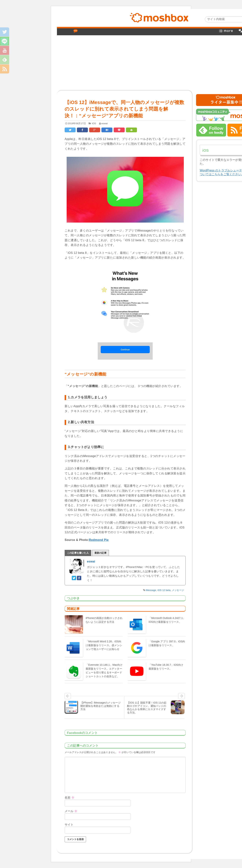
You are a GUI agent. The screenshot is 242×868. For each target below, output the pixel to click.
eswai (105, 123)
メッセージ (178, 590)
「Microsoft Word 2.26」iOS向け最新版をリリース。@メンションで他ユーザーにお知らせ (104, 645)
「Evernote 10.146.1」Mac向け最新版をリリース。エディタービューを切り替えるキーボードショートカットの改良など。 (104, 671)
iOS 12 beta (164, 590)
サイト (69, 825)
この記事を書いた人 (78, 553)
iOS (94, 123)
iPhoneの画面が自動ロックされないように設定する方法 (104, 620)
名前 (69, 798)
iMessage (151, 590)
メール (71, 811)
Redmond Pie (99, 540)
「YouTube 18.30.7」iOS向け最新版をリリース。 (166, 667)
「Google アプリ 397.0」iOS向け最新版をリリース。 (167, 643)
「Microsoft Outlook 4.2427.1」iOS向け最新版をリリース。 (167, 620)
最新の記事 (100, 553)
